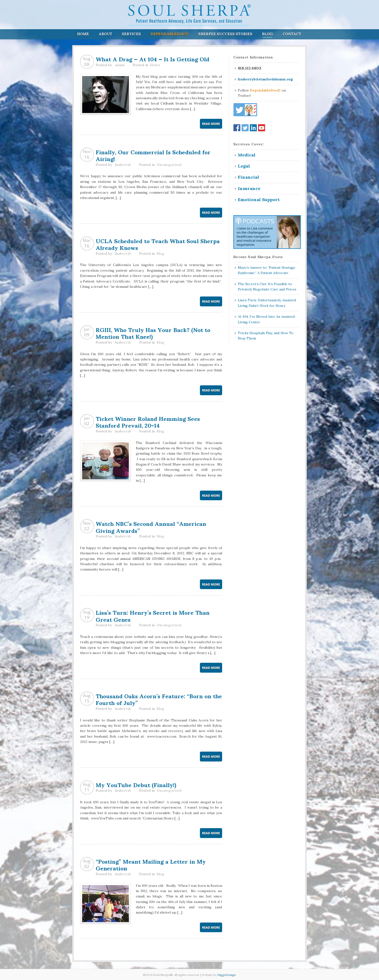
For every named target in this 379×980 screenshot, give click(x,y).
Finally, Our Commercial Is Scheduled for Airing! (153, 155)
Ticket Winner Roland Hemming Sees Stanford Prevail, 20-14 (148, 422)
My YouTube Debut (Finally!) (136, 784)
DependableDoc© (170, 34)
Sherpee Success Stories (225, 34)
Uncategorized (169, 165)
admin (120, 65)
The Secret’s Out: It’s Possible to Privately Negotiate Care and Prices (267, 287)
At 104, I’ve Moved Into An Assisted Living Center (266, 319)
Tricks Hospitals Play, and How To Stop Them (266, 336)
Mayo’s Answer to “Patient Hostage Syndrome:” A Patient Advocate (267, 270)
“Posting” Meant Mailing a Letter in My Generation (151, 864)
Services (131, 34)
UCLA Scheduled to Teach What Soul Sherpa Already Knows (158, 244)
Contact (292, 34)
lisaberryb (123, 165)
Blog (267, 34)
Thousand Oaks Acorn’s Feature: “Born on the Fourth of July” (159, 699)
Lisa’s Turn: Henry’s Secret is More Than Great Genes (153, 616)
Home (83, 34)
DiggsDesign (226, 975)
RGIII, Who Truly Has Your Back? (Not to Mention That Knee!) (153, 333)
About (105, 34)
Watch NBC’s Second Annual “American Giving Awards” (151, 527)
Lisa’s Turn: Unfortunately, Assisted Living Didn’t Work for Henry (267, 303)
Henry (155, 65)
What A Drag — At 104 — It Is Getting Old (153, 59)
